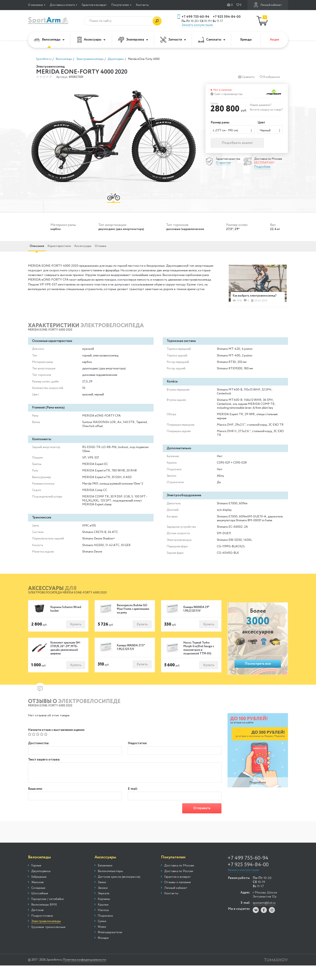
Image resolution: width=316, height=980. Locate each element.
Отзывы (127, 251)
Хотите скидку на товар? (266, 110)
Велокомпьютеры (110, 886)
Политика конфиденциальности (95, 974)
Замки (102, 897)
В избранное (270, 77)
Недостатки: (137, 755)
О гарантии (223, 164)
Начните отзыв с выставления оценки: (56, 741)
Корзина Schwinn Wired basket (66, 620)
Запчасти (173, 40)
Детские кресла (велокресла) (119, 891)
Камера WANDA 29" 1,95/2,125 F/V (196, 620)
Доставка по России (179, 886)
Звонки (103, 903)
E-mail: (133, 802)
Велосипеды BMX (44, 919)
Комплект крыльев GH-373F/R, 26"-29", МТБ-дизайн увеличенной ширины (66, 660)
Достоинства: (39, 755)
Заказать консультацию (197, 25)
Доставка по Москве (179, 880)
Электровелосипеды (46, 936)
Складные (38, 903)
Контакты (142, 5)
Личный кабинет (268, 5)
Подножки (105, 930)
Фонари (103, 953)
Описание (40, 251)
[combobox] (233, 130)
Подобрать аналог (237, 144)
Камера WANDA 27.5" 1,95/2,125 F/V (131, 659)
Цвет (261, 123)
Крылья (103, 919)
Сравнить (246, 77)
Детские (37, 925)
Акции (274, 40)
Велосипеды (49, 40)
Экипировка (133, 40)
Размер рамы (220, 123)
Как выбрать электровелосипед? (249, 303)
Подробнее (262, 168)
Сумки (102, 936)
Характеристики (70, 251)
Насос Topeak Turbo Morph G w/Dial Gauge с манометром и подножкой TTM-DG (199, 660)
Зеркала (103, 908)
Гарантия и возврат (94, 5)
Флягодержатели (110, 947)
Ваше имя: (35, 802)
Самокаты (212, 40)
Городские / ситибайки (47, 914)
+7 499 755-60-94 (195, 17)
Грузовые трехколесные (48, 942)
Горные (36, 880)
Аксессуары (91, 40)
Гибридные (39, 891)
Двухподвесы (41, 886)
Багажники (105, 880)
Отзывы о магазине (178, 897)
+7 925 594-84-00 (227, 17)
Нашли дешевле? (261, 105)
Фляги (102, 941)
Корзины (104, 914)
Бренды (246, 40)
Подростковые (42, 930)
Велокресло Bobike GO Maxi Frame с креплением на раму (133, 620)
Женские (37, 897)
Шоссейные (40, 908)
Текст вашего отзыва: (44, 773)
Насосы (103, 925)
